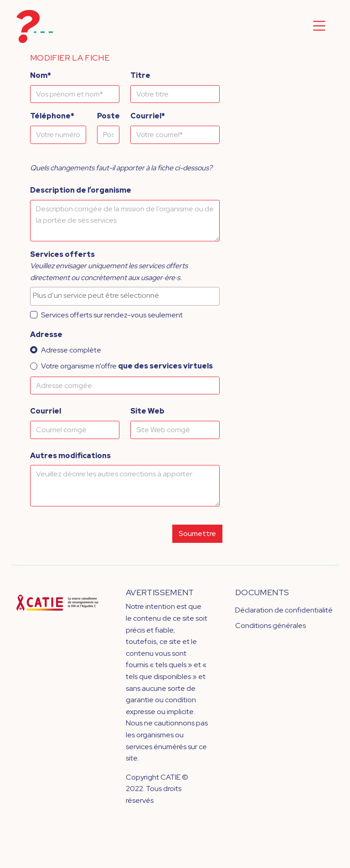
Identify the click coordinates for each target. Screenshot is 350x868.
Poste (108, 116)
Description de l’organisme (81, 190)
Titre (140, 75)
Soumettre (197, 534)
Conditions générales (270, 625)
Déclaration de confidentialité (284, 610)
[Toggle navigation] (319, 26)
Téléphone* (52, 116)
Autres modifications (70, 456)
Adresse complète (71, 350)
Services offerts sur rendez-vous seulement (112, 315)
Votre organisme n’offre (127, 366)
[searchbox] (125, 296)
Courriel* (148, 116)
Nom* (41, 75)
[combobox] (125, 296)
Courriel (46, 411)
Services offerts (62, 254)
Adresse (46, 334)
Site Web (147, 411)
